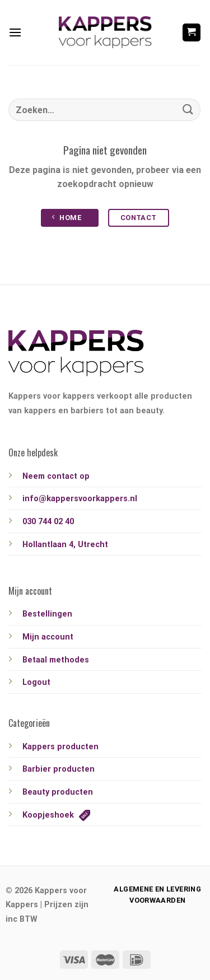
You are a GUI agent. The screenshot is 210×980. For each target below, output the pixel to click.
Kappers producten (60, 747)
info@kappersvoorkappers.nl (80, 499)
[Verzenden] (188, 109)
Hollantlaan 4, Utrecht (65, 545)
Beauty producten (58, 792)
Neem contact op (56, 476)
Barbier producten (59, 769)
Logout (36, 682)
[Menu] (15, 32)
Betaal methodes (56, 660)
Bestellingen (47, 614)
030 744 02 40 (48, 522)
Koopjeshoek (56, 815)
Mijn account (48, 637)
